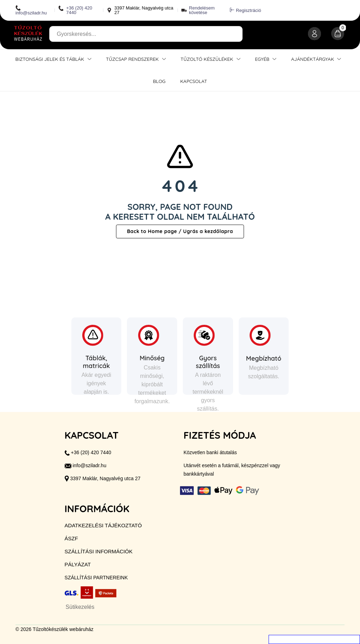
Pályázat (78, 564)
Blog (159, 81)
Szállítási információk (99, 551)
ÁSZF (71, 538)
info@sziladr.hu (31, 10)
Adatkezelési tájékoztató (103, 525)
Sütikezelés (80, 607)
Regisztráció (246, 10)
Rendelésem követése (202, 10)
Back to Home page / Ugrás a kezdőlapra (180, 231)
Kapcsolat (194, 81)
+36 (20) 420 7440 (75, 10)
